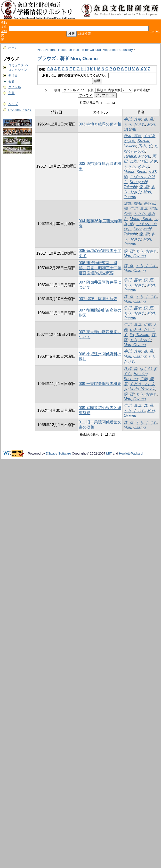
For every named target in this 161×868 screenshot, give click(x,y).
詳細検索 (85, 34)
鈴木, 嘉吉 (133, 136)
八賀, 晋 (131, 369)
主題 (11, 93)
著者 (11, 81)
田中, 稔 (145, 146)
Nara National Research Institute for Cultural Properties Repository (85, 50)
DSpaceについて (20, 110)
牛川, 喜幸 (133, 119)
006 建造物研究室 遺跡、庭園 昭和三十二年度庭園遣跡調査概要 (100, 268)
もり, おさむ (134, 124)
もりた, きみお (136, 166)
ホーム (13, 48)
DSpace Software (58, 453)
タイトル (15, 87)
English (155, 31)
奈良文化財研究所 (4, 31)
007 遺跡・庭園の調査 (98, 299)
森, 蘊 (149, 119)
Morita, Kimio (135, 172)
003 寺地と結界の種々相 (100, 124)
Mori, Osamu (135, 256)
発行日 (13, 76)
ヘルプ (13, 104)
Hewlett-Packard (131, 453)
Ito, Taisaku (140, 335)
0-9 (50, 69)
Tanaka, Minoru (137, 156)
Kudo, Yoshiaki (143, 389)
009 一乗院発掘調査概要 (100, 384)
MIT (109, 453)
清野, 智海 (133, 203)
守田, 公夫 (149, 161)
